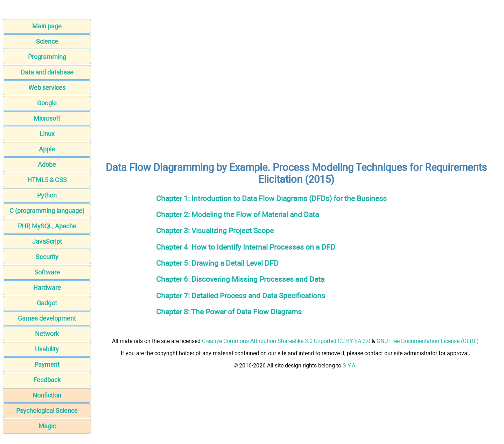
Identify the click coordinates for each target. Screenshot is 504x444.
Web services (47, 88)
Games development (47, 318)
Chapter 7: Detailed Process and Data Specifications (241, 296)
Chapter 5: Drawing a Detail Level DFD (217, 263)
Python (47, 195)
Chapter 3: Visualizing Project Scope (215, 231)
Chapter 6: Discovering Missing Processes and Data (240, 279)
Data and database (47, 72)
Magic (47, 426)
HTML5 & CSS (47, 180)
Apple (47, 149)
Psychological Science (47, 411)
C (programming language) (47, 211)
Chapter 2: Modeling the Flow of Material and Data (237, 214)
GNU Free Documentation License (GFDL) (428, 341)
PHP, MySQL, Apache (47, 226)
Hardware (47, 288)
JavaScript (47, 241)
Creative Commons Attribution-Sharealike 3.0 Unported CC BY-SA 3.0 (286, 341)
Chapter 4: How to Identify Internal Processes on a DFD (246, 247)
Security (47, 257)
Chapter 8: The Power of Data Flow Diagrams (229, 312)
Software (47, 272)
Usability (47, 349)
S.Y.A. (350, 366)
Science (47, 41)
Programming (47, 57)
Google (47, 103)
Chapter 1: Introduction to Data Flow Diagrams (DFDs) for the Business (271, 198)
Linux (47, 134)
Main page (47, 26)
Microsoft (47, 118)
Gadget (47, 303)
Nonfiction (47, 395)
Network (47, 334)
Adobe (47, 164)
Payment (47, 364)
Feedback (47, 380)
